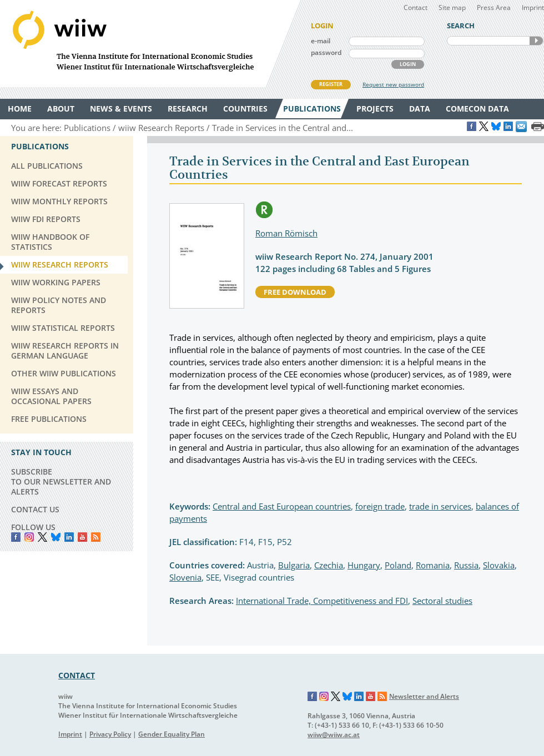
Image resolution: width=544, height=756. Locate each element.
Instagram (324, 697)
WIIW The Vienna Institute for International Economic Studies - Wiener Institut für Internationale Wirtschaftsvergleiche (150, 44)
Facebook (16, 537)
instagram (29, 537)
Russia (466, 565)
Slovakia (499, 565)
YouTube (82, 537)
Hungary (364, 565)
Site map (452, 7)
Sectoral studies (442, 601)
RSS (96, 537)
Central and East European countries (282, 506)
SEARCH (536, 41)
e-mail (321, 41)
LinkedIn (69, 537)
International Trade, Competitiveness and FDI (322, 601)
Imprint (533, 7)
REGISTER (331, 84)
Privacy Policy (110, 734)
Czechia (329, 565)
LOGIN (408, 64)
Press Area (494, 7)
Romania (433, 565)
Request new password (393, 84)
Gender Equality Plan (172, 734)
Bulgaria (294, 565)
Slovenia (185, 577)
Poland (398, 565)
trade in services (440, 506)
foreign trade (380, 506)
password (326, 52)
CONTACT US (35, 509)
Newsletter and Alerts (424, 696)
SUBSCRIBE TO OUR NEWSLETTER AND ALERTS (61, 482)
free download (295, 292)
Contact (415, 7)
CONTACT (77, 675)
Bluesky (56, 537)
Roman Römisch (286, 233)
